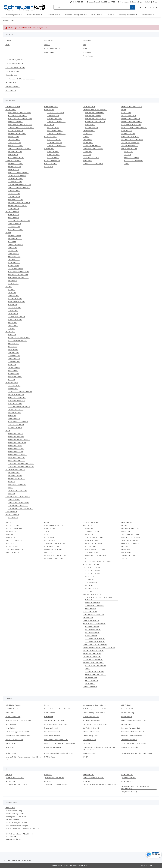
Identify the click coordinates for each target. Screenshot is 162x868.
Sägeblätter (89, 591)
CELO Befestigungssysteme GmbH (94, 709)
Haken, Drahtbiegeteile (16, 158)
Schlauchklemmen (51, 164)
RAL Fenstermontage (13, 71)
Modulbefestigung (53, 155)
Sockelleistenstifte (14, 413)
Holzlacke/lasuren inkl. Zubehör (55, 555)
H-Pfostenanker (127, 131)
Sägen (87, 668)
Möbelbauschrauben (15, 146)
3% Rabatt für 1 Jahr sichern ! (17, 784)
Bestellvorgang (49, 52)
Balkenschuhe (126, 113)
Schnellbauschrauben (16, 131)
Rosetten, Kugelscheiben (17, 317)
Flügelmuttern (13, 251)
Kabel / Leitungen (50, 137)
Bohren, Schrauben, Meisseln (95, 665)
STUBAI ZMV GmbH (89, 739)
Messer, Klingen (91, 576)
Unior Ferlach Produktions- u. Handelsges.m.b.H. (61, 743)
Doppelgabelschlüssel (93, 629)
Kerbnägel (12, 482)
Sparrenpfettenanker (129, 116)
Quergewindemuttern (16, 269)
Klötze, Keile (87, 155)
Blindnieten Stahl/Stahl (16, 437)
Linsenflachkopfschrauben (17, 176)
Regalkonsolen (126, 549)
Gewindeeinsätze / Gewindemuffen (18, 497)
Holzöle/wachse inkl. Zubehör (54, 558)
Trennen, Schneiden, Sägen (92, 567)
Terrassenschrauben (15, 122)
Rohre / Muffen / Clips (54, 119)
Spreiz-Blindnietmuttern (16, 458)
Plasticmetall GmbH (51, 728)
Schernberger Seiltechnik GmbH (133, 732)
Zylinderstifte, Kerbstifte (16, 479)
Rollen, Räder (87, 161)
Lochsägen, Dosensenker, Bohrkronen (98, 561)
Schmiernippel (13, 518)
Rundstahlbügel (14, 209)
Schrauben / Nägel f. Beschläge (132, 140)
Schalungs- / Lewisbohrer (94, 537)
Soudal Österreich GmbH (14, 739)
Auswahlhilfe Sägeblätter (14, 64)
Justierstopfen (90, 125)
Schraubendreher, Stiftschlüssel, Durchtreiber (99, 647)
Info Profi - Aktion (12, 83)
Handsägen (89, 585)
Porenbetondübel (14, 359)
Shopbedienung (11, 75)
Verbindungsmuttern (15, 245)
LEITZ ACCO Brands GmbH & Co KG (95, 724)
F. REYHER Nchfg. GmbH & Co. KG (94, 713)
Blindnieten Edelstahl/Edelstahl (19, 440)
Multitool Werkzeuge (92, 588)
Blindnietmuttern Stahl (16, 449)
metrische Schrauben (13, 161)
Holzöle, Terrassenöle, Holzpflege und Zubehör (100, 784)
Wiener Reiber (13, 155)
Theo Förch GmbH (12, 743)
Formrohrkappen (89, 131)
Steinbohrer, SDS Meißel (94, 531)
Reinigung (125, 546)
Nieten (8, 431)
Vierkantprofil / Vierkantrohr (134, 161)
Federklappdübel (14, 368)
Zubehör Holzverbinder (129, 146)
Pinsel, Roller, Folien (90, 611)
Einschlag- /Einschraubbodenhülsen (134, 128)
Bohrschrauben (13, 215)
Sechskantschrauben (15, 164)
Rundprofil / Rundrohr (132, 158)
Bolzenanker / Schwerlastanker (19, 338)
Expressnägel (13, 347)
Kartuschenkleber (50, 537)
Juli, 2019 (47, 781)
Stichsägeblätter (91, 579)
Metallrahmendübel (15, 377)
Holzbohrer (89, 534)
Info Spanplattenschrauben (15, 67)
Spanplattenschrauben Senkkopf (19, 113)
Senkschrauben (13, 170)
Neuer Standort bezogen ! (15, 777)
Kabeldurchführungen (52, 161)
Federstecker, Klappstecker (17, 491)
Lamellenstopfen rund (93, 116)
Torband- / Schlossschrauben (18, 173)
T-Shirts (124, 558)
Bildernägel (12, 416)
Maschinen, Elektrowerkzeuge (93, 662)
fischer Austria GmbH (13, 716)
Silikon (46, 531)
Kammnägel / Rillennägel (17, 398)
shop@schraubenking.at (135, 2)
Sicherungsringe (14, 473)
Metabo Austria (127, 724)
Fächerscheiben (14, 296)
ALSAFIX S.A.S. (126, 705)
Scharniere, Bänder (128, 134)
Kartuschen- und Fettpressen (93, 659)
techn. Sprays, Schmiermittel (54, 525)
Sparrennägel (13, 389)
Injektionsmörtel (50, 540)
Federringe (12, 293)
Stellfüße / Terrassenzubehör (93, 164)
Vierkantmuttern (14, 260)
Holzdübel (12, 380)
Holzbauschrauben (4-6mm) (18, 116)
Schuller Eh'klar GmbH (52, 736)
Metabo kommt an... (129, 777)
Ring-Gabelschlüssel (92, 626)
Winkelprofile (128, 152)
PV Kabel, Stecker (53, 158)
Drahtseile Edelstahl (13, 525)
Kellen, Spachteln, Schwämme (93, 614)
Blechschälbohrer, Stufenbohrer (96, 549)
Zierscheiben (13, 323)
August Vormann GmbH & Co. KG (94, 705)
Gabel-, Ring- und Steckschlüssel (94, 623)
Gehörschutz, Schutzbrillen (131, 537)
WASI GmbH (10, 747)
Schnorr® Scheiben (15, 299)
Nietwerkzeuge (88, 617)
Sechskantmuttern (14, 236)
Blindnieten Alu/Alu (15, 446)
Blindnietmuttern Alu (15, 452)
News (155, 2)
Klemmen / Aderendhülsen (56, 122)
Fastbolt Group (11, 753)
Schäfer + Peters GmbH (91, 732)
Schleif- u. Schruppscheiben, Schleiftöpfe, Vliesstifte (100, 598)
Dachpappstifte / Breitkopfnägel (19, 407)
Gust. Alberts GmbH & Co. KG (54, 720)
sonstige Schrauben (12, 212)
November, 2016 (127, 781)
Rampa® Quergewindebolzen (18, 503)
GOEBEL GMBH (127, 716)
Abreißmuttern (13, 284)
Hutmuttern (12, 242)
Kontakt (147, 2)
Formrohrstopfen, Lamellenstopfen (95, 110)
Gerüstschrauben (14, 227)
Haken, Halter (126, 552)
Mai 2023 (9, 774)
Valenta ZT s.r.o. (88, 743)
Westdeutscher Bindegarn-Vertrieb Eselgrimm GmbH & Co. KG (99, 748)
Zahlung (47, 44)
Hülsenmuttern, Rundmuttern (18, 272)
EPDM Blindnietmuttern (16, 461)
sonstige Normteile (12, 515)
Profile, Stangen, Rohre (129, 149)
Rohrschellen (49, 167)
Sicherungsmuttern (15, 239)
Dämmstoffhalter (14, 362)
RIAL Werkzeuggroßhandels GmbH (17, 732)
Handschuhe (126, 531)
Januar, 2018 (87, 781)
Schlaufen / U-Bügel (15, 428)
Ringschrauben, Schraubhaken (19, 188)
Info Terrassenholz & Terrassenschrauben (20, 79)
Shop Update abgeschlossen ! (94, 777)
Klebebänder (126, 525)
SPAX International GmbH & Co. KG (56, 739)
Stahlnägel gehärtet (15, 404)
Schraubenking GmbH (90, 736)
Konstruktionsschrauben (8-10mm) (20, 119)
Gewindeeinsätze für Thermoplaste (20, 509)
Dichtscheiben (13, 311)
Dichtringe (12, 329)
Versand (29, 860)
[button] (141, 7)
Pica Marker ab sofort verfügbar (56, 784)
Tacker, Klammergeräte (91, 620)
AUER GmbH (48, 716)
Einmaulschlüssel (91, 635)
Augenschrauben (14, 191)
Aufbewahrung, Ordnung (130, 543)
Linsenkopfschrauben (16, 179)
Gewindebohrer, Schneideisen (96, 555)
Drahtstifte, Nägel (14, 386)
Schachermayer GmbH (52, 732)
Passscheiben (13, 326)
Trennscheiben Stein (92, 573)
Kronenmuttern (13, 266)
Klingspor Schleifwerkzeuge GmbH (56, 724)
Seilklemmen (10, 534)
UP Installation (49, 125)
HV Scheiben (12, 305)
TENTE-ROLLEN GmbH (129, 739)
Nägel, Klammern (12, 383)
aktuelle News (10, 808)
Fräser (87, 558)
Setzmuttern (12, 281)
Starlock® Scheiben (15, 320)
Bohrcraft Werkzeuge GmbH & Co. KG (57, 709)
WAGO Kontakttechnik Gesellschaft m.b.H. (59, 753)
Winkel (124, 110)
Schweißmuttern (14, 263)
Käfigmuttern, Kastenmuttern (18, 278)
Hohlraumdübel (14, 374)
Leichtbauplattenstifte (16, 410)
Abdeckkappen (88, 143)
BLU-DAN (86, 757)
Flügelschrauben (14, 194)
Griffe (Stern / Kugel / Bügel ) (93, 149)
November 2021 (127, 774)
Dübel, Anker (10, 332)
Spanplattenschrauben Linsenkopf (20, 125)
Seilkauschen (10, 537)
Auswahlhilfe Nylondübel (14, 60)
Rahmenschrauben (15, 224)
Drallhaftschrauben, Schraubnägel (20, 392)
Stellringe (11, 494)
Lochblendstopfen (91, 128)
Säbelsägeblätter (91, 582)
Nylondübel (12, 335)
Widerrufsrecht (88, 56)
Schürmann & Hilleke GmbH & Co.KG (134, 736)
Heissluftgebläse (91, 677)
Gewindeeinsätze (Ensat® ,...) (18, 506)
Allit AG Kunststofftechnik (92, 720)
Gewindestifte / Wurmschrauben (19, 185)
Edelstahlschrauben (13, 87)
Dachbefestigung (53, 152)
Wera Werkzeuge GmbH (52, 747)
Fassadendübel (13, 353)
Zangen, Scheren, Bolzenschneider (95, 644)
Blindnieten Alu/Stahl (15, 434)
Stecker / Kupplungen (54, 143)
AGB (84, 44)
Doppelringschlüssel (92, 632)
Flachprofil (127, 155)
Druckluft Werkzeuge (90, 686)
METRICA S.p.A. (49, 757)
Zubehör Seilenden (12, 552)
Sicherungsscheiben (15, 476)
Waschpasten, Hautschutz (130, 540)
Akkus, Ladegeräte (92, 680)
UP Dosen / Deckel (53, 128)
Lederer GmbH (11, 724)
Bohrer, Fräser (88, 525)
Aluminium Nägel (14, 419)
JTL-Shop (150, 865)
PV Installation (49, 149)
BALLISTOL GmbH (12, 709)
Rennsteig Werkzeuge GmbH (131, 728)
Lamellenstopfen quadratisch (95, 119)
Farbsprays (48, 552)
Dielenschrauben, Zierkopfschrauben (21, 128)
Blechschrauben (14, 218)
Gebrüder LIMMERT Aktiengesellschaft (19, 720)
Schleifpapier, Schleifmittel (95, 605)
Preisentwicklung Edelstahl (54, 777)
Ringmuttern (12, 248)
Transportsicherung (128, 555)
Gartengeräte (90, 683)
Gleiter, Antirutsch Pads (91, 158)
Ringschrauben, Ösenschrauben (19, 149)
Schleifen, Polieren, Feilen (92, 594)
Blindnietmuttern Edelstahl (17, 455)
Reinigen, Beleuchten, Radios (95, 674)
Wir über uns (49, 41)
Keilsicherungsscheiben (16, 302)
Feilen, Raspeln (91, 608)
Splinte (10, 488)
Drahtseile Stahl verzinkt (14, 528)
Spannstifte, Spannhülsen (17, 485)
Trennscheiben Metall (93, 570)
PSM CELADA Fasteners (14, 705)
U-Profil (126, 164)
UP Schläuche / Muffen (55, 131)
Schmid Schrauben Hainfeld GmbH (18, 736)
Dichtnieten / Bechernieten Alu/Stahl (21, 464)
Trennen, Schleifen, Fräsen (95, 671)
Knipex (47, 705)
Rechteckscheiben (14, 308)
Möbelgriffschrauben (15, 200)
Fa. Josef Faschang (128, 713)
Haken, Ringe (10, 543)
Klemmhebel (87, 152)
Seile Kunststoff (11, 531)
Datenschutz (87, 41)
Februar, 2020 (10, 781)
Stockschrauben (14, 137)
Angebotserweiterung (130, 792)
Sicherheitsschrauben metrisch (19, 203)
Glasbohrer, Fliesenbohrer (94, 543)
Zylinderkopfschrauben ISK (17, 206)
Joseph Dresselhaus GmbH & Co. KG (134, 720)
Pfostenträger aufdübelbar (131, 119)
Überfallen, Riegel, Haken (130, 137)
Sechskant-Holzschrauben (17, 134)
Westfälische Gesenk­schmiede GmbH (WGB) (137, 753)
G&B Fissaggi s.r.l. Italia (91, 716)
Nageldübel (12, 365)
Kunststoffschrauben (15, 230)
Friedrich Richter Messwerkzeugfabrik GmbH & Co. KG (23, 758)
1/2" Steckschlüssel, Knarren (95, 641)
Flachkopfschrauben (15, 182)
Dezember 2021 (88, 774)
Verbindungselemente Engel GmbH (134, 743)
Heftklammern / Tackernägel (18, 422)
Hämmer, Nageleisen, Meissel (93, 650)
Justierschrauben (14, 140)
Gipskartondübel (14, 356)
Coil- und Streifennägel (16, 425)
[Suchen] (92, 7)
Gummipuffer (87, 140)
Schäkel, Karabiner (12, 546)
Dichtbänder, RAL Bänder (53, 549)
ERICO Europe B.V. (51, 713)
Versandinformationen (52, 48)
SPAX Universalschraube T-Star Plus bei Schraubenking (135, 788)
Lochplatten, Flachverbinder (131, 125)
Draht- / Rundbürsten (93, 602)
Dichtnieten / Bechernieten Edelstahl (21, 467)
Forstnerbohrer (91, 546)
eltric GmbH (10, 713)
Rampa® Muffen (14, 500)
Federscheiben (13, 314)
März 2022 (48, 774)
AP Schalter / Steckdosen (55, 113)
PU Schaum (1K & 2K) (51, 546)
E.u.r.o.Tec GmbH (127, 709)
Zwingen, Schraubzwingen (92, 656)
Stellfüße (86, 137)
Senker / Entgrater (92, 552)
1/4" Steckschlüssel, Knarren (95, 638)
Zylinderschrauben (15, 167)
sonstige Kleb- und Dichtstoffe (55, 543)
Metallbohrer (90, 528)
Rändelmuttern (13, 254)
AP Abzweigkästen (53, 116)
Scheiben (9, 287)
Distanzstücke (88, 134)
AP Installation (49, 110)
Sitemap (86, 48)
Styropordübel (13, 350)
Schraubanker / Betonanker (18, 341)
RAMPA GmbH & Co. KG (91, 728)
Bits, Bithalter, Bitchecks (91, 564)
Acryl (46, 534)
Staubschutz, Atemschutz (130, 534)
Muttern (8, 233)
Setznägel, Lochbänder (16, 395)
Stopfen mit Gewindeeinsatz (95, 122)
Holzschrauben (11, 110)
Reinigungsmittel (50, 528)
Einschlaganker (13, 344)
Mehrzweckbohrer (92, 540)
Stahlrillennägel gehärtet (17, 401)
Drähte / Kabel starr (54, 140)
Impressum (87, 52)
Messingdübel (13, 371)
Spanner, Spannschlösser (14, 540)
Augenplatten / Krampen (14, 549)
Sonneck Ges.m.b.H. (90, 753)
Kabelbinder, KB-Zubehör (92, 146)
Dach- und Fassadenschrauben (19, 221)
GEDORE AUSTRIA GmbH (130, 747)
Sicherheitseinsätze (15, 152)
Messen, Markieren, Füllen (92, 653)
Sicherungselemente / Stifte (15, 470)
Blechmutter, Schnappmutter (18, 275)
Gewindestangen (14, 197)
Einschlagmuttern (14, 257)
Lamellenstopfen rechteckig (95, 113)
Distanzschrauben (14, 143)
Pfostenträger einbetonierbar (132, 122)
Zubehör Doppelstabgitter (130, 143)
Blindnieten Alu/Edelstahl (17, 443)
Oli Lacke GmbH (11, 728)
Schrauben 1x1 (11, 90)
